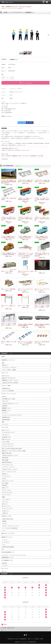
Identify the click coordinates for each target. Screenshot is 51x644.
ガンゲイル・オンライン (8, 446)
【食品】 (3, 356)
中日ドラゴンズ (6, 376)
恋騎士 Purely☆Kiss (7, 453)
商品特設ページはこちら (7, 116)
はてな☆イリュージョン (8, 481)
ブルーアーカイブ (6, 495)
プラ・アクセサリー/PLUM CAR (10, 528)
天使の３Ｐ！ (5, 474)
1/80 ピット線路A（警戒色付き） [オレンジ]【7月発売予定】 (42, 181)
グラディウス (5, 401)
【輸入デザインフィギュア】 (8, 534)
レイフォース (5, 424)
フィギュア (5, 540)
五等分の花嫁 (5, 460)
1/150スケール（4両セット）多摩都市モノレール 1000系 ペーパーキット (42, 307)
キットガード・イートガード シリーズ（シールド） (14, 555)
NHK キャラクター (6, 439)
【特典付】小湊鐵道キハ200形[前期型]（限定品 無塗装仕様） (25, 325)
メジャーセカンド (6, 499)
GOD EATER (5, 458)
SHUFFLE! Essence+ (7, 463)
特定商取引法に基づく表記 (13, 639)
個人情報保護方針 (23, 639)
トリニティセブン (6, 476)
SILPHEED (5, 406)
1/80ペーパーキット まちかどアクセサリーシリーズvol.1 (25, 290)
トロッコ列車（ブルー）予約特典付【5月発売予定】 (25, 199)
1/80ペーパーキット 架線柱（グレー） (8, 306)
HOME (3, 7)
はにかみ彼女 (5, 483)
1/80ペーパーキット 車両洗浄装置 (8, 289)
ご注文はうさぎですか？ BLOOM (10, 383)
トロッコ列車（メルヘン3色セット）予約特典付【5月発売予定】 (42, 219)
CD (3, 549)
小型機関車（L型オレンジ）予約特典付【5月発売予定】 (9, 237)
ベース (4, 531)
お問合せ (42, 639)
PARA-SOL (5, 486)
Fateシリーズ (5, 488)
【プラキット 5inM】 (6, 386)
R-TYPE (4, 397)
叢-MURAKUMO (6, 420)
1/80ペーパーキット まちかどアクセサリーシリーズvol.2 (42, 290)
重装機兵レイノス (6, 411)
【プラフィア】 (5, 373)
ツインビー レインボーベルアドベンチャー (12, 415)
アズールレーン (6, 435)
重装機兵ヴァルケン (7, 408)
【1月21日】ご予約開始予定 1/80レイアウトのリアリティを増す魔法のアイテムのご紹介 (25, 156)
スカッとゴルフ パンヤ (7, 465)
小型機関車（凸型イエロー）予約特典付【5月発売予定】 (9, 254)
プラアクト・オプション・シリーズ (10, 526)
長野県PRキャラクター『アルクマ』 (11, 380)
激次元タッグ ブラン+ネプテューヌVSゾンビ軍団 (14, 451)
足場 (35, 271)
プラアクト (5, 524)
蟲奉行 (4, 497)
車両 (3, 363)
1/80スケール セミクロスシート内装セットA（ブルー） (25, 272)
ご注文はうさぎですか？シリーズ (10, 404)
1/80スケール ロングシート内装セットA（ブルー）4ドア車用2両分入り (25, 342)
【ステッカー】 (5, 569)
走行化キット (5, 365)
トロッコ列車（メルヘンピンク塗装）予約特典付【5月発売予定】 (9, 219)
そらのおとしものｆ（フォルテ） (10, 469)
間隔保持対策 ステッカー (8, 558)
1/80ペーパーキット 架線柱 (24, 306)
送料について (31, 639)
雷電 (3, 422)
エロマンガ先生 (6, 442)
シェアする (30, 123)
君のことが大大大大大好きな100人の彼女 (12, 449)
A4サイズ (4, 572)
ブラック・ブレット (7, 490)
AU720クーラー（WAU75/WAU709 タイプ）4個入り (42, 342)
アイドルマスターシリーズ (8, 433)
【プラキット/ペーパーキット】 (8, 394)
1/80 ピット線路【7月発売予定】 (9, 199)
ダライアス (5, 413)
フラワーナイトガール (7, 493)
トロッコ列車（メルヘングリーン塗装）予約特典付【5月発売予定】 (25, 219)
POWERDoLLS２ (6, 388)
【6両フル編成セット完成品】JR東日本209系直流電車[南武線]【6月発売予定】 (9, 182)
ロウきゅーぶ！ (6, 511)
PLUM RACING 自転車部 (8, 547)
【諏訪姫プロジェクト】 (7, 537)
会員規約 (37, 639)
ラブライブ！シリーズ (7, 509)
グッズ (4, 545)
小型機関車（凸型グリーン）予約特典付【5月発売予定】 (25, 237)
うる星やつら (5, 513)
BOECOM (4, 563)
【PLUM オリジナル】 (6, 516)
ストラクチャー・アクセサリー (25, 7)
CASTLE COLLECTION (8, 519)
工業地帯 (4, 521)
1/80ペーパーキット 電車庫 (7, 271)
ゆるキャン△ (5, 504)
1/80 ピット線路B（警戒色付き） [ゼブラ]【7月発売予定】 (25, 181)
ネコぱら (4, 479)
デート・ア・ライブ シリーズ (9, 472)
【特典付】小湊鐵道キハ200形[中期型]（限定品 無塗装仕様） (42, 325)
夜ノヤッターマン (6, 506)
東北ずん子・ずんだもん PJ (9, 378)
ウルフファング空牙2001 (8, 391)
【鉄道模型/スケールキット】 (11, 7)
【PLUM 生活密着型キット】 (8, 552)
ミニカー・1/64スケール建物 (9, 370)
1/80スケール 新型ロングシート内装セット (9, 342)
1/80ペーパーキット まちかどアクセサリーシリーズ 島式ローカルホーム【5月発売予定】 (25, 255)
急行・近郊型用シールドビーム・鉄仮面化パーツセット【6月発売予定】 (42, 255)
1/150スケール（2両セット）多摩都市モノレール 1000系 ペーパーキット (9, 325)
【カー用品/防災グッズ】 (7, 561)
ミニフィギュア (6, 543)
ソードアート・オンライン (8, 467)
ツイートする (21, 123)
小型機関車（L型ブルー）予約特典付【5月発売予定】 (41, 237)
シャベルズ (5, 566)
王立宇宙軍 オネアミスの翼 (8, 399)
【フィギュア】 (5, 427)
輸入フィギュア (6, 430)
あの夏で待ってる (7, 437)
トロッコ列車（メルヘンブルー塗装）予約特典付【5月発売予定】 (42, 200)
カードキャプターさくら (8, 444)
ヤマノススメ (5, 502)
